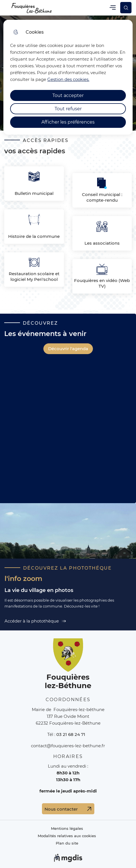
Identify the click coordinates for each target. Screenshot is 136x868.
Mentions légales (67, 829)
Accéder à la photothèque (32, 621)
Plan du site (67, 843)
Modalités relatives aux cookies (67, 836)
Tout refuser (68, 109)
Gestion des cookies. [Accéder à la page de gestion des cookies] (68, 79)
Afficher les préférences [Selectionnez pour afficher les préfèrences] (68, 122)
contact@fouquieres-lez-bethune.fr (68, 746)
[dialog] (68, 77)
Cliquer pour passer (29, 19)
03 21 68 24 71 (71, 734)
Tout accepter (68, 95)
